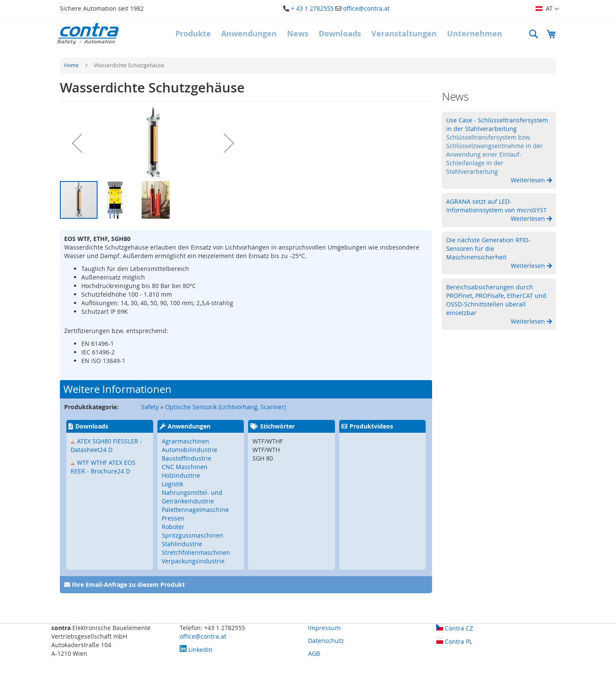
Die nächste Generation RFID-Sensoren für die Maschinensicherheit (488, 248)
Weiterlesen (529, 180)
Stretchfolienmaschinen (196, 552)
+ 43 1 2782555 (312, 8)
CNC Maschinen (185, 467)
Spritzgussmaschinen (192, 535)
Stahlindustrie (182, 544)
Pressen (173, 518)
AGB (314, 653)
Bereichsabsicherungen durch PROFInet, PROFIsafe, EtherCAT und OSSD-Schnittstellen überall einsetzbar (496, 300)
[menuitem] (193, 34)
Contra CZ (455, 628)
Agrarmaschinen (185, 441)
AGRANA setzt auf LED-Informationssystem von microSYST (496, 206)
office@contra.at (366, 8)
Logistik (172, 484)
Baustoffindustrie (187, 458)
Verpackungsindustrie (193, 561)
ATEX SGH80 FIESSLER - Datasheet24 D (106, 445)
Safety (150, 407)
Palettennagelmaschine (195, 510)
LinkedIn (196, 650)
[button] (547, 9)
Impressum (324, 628)
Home (71, 65)
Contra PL (454, 641)
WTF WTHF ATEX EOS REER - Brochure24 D (103, 467)
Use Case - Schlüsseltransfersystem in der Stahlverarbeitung (497, 124)
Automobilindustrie (190, 450)
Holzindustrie (181, 475)
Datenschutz (326, 641)
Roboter (173, 527)
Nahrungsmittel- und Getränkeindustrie (192, 497)
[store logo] (88, 34)
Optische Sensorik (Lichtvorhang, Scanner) (225, 407)
